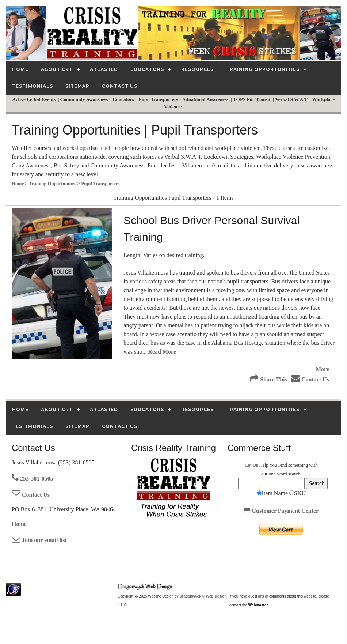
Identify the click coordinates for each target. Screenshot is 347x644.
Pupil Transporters (159, 99)
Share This (268, 379)
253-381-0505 (33, 479)
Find (283, 465)
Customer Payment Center (281, 511)
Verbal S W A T (292, 99)
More (322, 369)
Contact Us (310, 379)
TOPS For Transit (252, 99)
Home (19, 524)
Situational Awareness (206, 99)
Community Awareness (85, 99)
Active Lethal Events (35, 99)
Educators (124, 99)
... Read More (159, 352)
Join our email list (39, 540)
